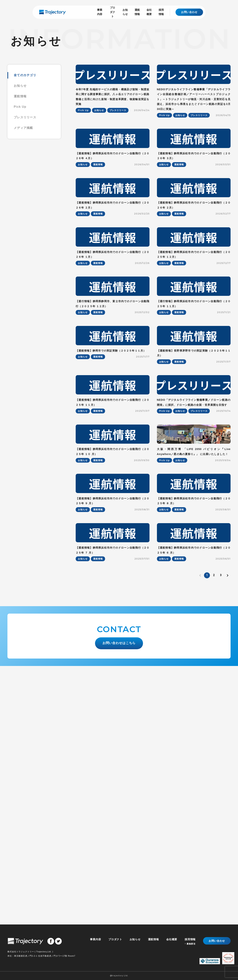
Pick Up (20, 107)
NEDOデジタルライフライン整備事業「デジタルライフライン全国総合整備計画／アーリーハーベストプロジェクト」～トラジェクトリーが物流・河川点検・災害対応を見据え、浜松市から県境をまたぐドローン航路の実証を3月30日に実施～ (194, 125)
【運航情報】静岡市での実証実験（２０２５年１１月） (111, 506)
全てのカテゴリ (25, 75)
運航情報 (126, 12)
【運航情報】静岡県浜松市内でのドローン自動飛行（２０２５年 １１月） (113, 584)
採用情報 (159, 12)
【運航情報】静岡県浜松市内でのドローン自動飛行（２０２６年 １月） (113, 359)
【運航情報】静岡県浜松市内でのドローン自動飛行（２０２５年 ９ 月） (113, 735)
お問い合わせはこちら (119, 902)
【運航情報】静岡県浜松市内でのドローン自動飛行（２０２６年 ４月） (113, 208)
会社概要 (143, 12)
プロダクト (92, 12)
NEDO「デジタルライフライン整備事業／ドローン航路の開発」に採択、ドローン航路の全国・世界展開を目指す (194, 584)
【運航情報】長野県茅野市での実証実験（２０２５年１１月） (194, 509)
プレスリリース (25, 117)
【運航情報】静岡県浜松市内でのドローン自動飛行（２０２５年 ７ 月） (113, 810)
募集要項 (191, 944)
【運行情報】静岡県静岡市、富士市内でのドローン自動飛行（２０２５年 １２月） (113, 434)
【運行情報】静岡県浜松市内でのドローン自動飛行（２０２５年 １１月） (194, 434)
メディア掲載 (23, 128)
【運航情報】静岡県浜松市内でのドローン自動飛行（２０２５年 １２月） (194, 359)
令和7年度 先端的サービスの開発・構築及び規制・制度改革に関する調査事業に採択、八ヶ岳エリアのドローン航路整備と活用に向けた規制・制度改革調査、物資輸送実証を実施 (113, 123)
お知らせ (110, 12)
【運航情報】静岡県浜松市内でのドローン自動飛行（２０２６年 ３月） (194, 208)
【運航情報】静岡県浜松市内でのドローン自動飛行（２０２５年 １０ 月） (113, 660)
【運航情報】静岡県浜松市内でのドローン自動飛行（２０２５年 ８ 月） (194, 735)
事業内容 (75, 12)
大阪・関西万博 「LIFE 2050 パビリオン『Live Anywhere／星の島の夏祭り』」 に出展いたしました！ (194, 660)
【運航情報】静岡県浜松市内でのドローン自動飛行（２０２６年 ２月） (113, 283)
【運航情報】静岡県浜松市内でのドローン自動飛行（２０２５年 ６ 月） (194, 810)
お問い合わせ (189, 12)
